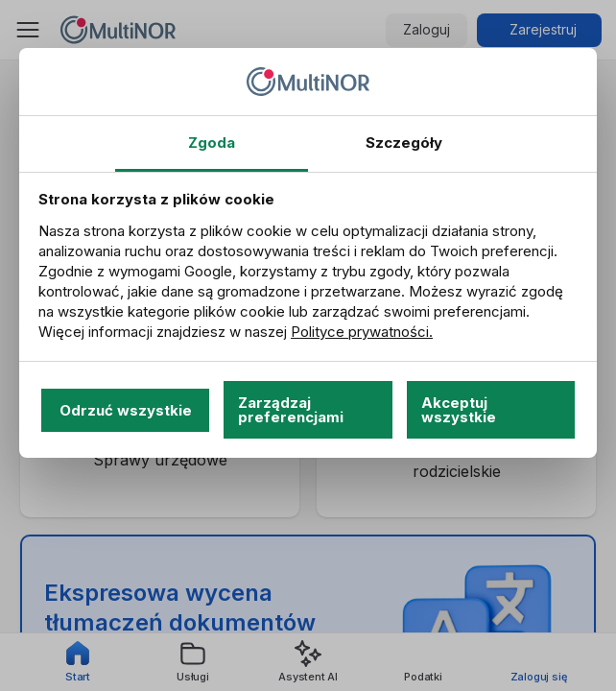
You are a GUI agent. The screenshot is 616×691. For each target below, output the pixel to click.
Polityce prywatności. (362, 332)
